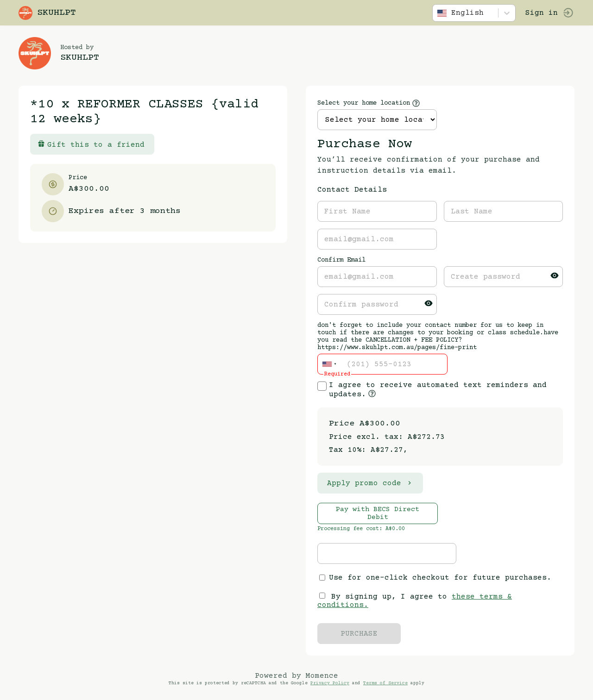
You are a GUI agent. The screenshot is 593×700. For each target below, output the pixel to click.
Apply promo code (370, 483)
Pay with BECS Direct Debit (378, 513)
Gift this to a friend (91, 144)
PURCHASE (359, 634)
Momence (322, 676)
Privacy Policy (330, 683)
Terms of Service (385, 683)
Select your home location (364, 103)
